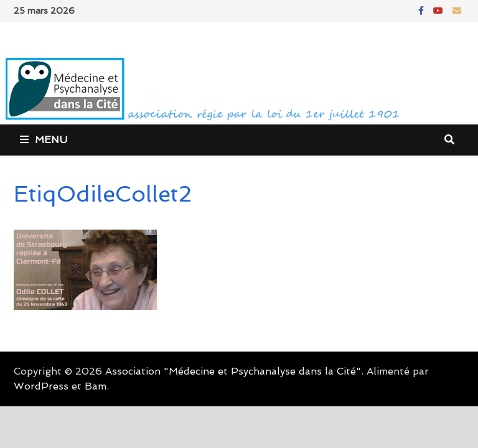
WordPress (41, 386)
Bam (96, 386)
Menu (44, 140)
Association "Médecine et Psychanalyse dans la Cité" (233, 371)
